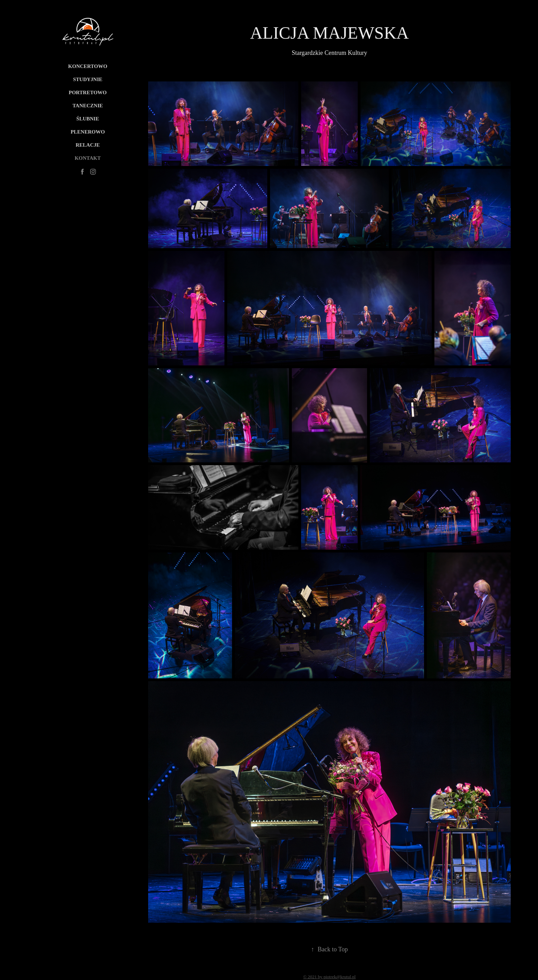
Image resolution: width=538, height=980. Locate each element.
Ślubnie (88, 119)
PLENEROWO (88, 132)
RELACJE (88, 145)
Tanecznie (88, 106)
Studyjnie (88, 79)
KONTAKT (88, 158)
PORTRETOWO (88, 92)
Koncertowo (88, 66)
